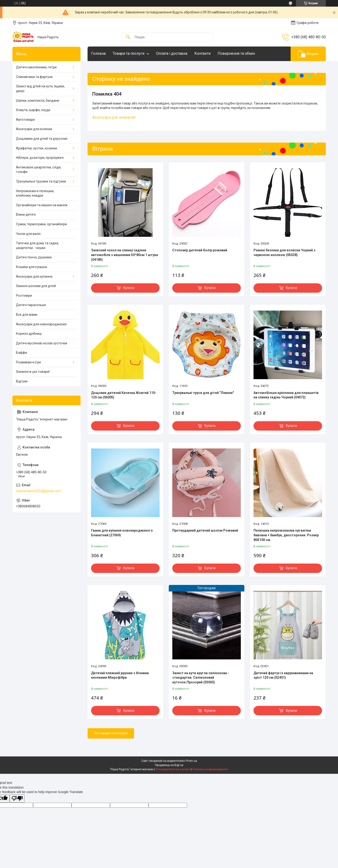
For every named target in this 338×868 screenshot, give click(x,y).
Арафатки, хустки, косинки (36, 148)
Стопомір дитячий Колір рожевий (200, 250)
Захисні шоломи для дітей (36, 286)
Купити (129, 288)
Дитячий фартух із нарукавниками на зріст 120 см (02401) (283, 675)
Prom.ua (192, 761)
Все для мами (27, 315)
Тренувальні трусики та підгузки (41, 181)
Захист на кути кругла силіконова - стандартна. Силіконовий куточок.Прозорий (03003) (201, 678)
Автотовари (25, 120)
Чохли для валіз (28, 234)
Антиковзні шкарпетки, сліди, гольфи (39, 170)
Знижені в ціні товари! (33, 372)
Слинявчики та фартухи (34, 77)
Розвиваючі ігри (28, 362)
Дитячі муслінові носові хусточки (42, 343)
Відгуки (22, 381)
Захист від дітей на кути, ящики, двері (40, 89)
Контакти (202, 53)
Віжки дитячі (26, 214)
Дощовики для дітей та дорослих (42, 139)
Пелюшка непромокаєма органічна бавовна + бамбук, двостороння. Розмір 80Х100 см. (286, 535)
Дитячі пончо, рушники (34, 257)
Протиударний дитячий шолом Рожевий (205, 530)
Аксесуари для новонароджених (41, 324)
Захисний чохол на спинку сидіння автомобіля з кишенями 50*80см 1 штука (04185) (125, 255)
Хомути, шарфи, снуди (33, 110)
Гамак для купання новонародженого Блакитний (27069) (122, 533)
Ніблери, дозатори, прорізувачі (40, 158)
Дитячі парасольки (31, 305)
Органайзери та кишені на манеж (42, 205)
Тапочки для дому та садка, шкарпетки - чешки (37, 245)
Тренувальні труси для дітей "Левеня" (203, 393)
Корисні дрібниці (29, 334)
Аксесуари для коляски (34, 129)
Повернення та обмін (236, 53)
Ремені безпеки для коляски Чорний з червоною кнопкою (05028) (284, 253)
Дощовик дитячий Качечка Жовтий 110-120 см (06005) (124, 395)
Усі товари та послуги (111, 733)
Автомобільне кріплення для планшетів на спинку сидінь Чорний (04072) (286, 395)
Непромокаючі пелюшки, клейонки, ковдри (35, 193)
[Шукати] (128, 37)
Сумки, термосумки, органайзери (41, 224)
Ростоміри (24, 296)
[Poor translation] (17, 799)
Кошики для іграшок (32, 267)
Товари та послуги (129, 53)
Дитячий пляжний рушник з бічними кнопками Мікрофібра (120, 675)
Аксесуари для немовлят (114, 117)
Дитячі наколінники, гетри (36, 67)
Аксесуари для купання (34, 276)
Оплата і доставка (172, 53)
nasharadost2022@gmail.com (38, 491)
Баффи (21, 353)
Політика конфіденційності (210, 769)
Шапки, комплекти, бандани (38, 101)
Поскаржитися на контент (173, 769)
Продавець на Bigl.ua (169, 765)
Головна (98, 53)
